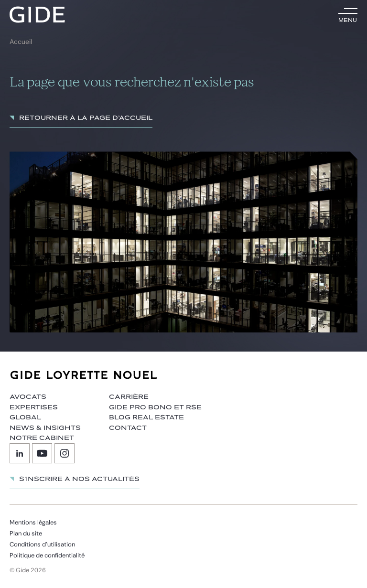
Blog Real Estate (146, 417)
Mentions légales (33, 522)
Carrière (129, 397)
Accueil (21, 42)
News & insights (45, 428)
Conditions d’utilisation (42, 544)
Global (25, 417)
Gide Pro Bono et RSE (155, 407)
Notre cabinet (42, 438)
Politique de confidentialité (47, 555)
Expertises (34, 407)
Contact (128, 428)
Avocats (28, 397)
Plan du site (26, 533)
